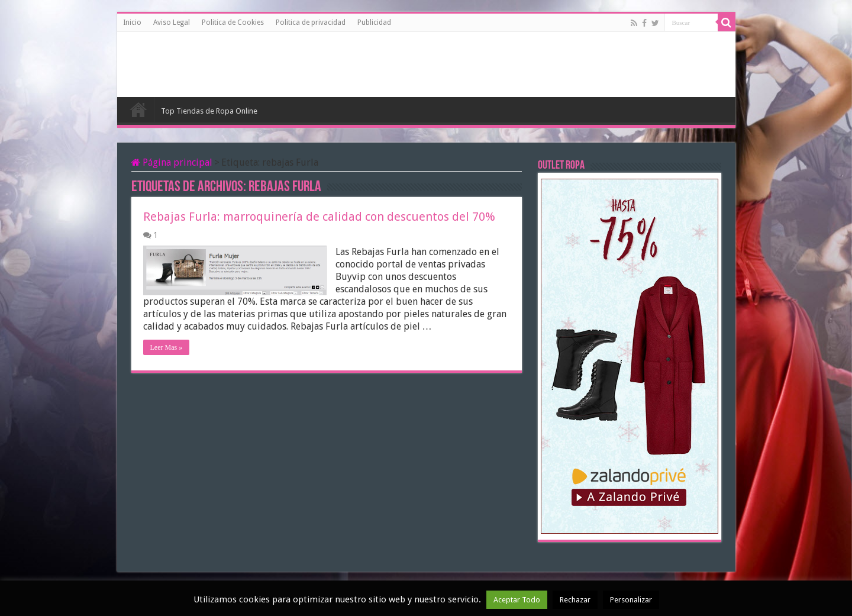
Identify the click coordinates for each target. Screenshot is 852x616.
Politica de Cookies (233, 22)
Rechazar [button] (575, 600)
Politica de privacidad (311, 22)
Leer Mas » (167, 347)
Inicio (132, 22)
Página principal (172, 162)
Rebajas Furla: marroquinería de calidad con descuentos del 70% (319, 217)
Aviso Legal (172, 22)
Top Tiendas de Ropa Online (209, 111)
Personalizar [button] (631, 600)
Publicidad (374, 22)
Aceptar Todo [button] (517, 600)
